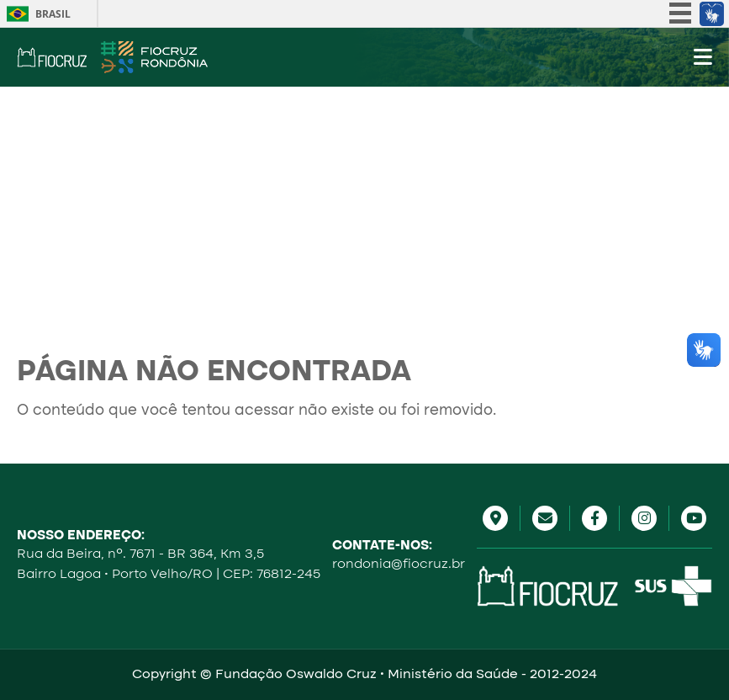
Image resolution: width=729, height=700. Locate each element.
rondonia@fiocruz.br (399, 565)
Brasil (53, 14)
